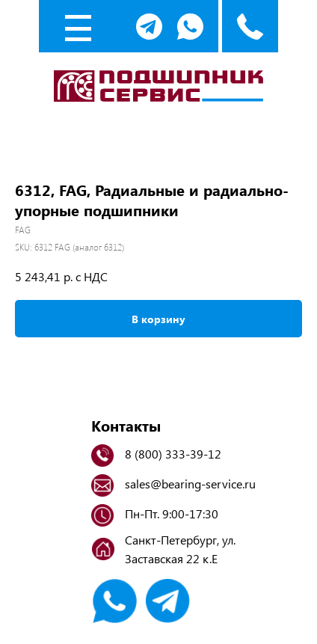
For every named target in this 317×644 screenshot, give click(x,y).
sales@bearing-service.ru (190, 484)
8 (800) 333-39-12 (173, 454)
